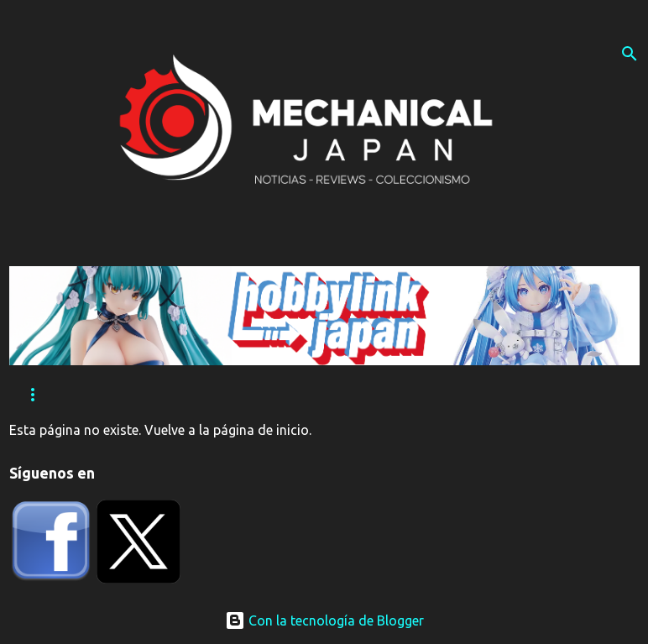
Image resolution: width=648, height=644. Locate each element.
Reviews (48, 395)
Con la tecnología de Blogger (324, 620)
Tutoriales (233, 395)
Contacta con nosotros (381, 395)
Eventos (135, 395)
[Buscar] (630, 54)
